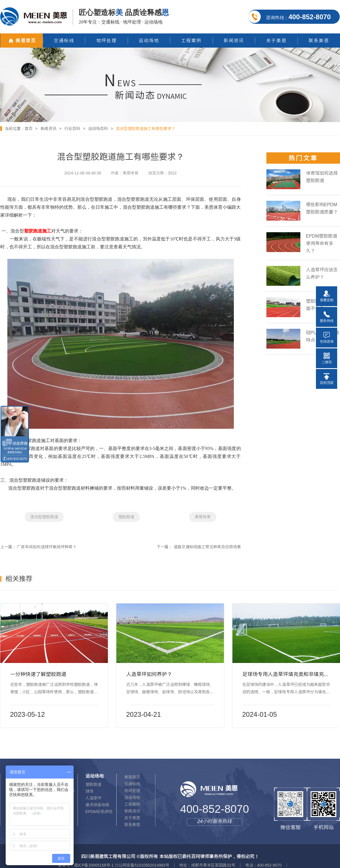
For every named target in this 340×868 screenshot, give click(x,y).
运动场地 (132, 797)
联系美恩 (132, 825)
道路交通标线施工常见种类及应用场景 (207, 547)
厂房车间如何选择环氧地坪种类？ (47, 547)
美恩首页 (132, 777)
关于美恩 (132, 818)
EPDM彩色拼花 (99, 812)
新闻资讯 (48, 129)
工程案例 (132, 804)
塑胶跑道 (126, 517)
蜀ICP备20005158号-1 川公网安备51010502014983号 (122, 865)
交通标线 (132, 784)
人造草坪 (93, 798)
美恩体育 (203, 517)
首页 (29, 129)
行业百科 (72, 129)
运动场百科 (98, 129)
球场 (89, 791)
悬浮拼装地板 (97, 805)
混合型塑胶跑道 (44, 517)
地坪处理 (132, 791)
